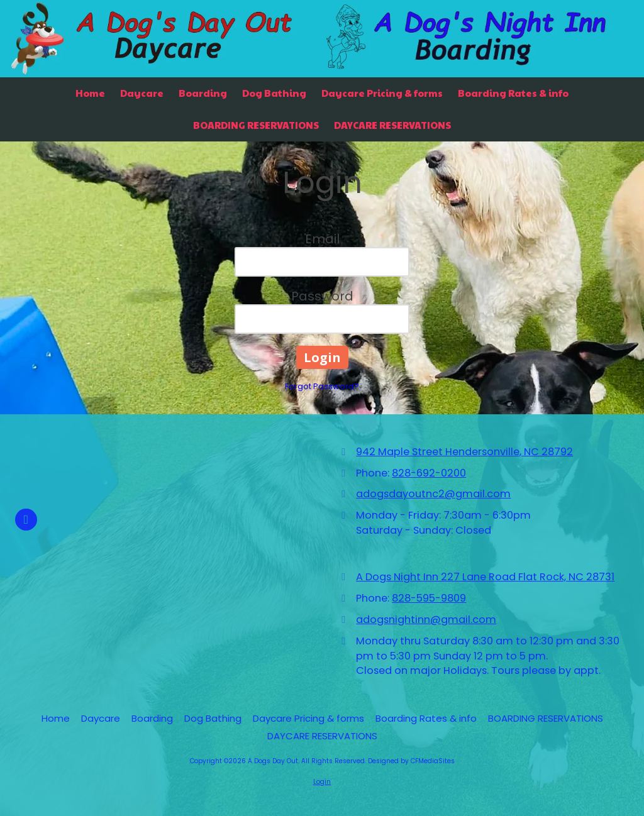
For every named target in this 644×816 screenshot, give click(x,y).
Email (322, 239)
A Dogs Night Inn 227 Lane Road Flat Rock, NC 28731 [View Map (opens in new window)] (485, 577)
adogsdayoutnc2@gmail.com (433, 494)
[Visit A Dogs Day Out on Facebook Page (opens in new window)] (26, 520)
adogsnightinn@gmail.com (426, 620)
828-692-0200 (429, 473)
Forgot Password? (322, 386)
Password (322, 296)
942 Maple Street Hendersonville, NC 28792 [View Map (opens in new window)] (464, 452)
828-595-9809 (429, 598)
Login (322, 782)
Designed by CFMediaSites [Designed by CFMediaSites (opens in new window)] (411, 761)
